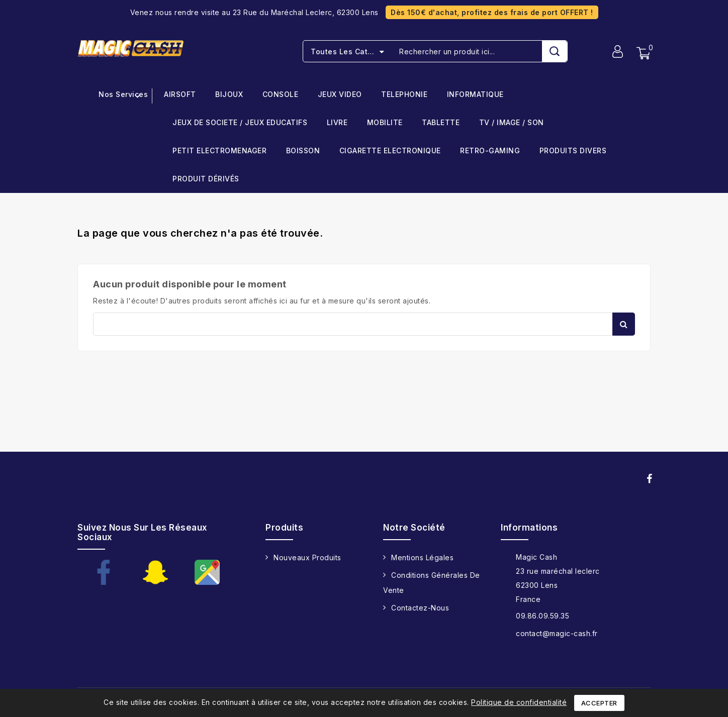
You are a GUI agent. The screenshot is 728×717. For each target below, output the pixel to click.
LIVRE (337, 123)
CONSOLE (281, 95)
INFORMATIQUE (475, 95)
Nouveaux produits (307, 557)
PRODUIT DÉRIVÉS (206, 179)
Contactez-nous (420, 608)
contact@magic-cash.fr (557, 633)
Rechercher (624, 324)
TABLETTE (441, 123)
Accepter (599, 703)
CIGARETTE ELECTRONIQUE (390, 151)
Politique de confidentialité (519, 702)
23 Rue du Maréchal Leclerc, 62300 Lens (306, 12)
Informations (529, 528)
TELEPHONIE (404, 95)
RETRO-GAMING (490, 151)
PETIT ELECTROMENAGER (219, 151)
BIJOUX (229, 95)
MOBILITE (385, 123)
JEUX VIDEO (340, 95)
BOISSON (303, 151)
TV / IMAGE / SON (512, 123)
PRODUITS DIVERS (573, 151)
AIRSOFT (180, 95)
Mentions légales (422, 557)
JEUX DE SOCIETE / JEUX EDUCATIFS (240, 123)
